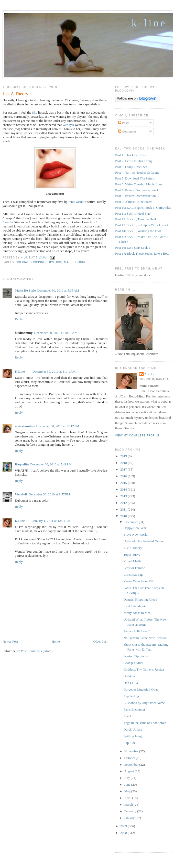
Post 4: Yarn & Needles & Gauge (137, 172)
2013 (124, 496)
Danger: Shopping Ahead (140, 599)
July (128, 778)
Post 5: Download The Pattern (135, 178)
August (130, 771)
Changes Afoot (133, 663)
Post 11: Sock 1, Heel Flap (133, 213)
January (130, 818)
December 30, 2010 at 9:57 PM (49, 494)
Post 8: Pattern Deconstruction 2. (137, 196)
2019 (124, 456)
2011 (124, 509)
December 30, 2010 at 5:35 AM (58, 290)
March (129, 805)
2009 (124, 826)
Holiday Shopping (31, 262)
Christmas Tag (133, 575)
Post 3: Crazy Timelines (131, 167)
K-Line (149, 23)
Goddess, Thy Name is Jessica (144, 669)
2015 (124, 483)
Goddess (129, 676)
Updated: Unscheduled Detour (144, 541)
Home (56, 641)
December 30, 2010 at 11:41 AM (54, 371)
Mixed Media (132, 561)
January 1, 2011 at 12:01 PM (51, 521)
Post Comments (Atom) (37, 651)
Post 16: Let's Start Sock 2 (133, 248)
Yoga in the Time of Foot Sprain (145, 723)
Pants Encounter (134, 709)
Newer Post (10, 641)
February (131, 811)
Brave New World (135, 535)
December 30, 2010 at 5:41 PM (51, 464)
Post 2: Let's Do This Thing (133, 161)
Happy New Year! (135, 528)
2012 (124, 503)
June (128, 785)
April (128, 798)
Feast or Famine (134, 568)
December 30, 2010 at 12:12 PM (58, 426)
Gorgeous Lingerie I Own (140, 689)
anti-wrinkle (78, 202)
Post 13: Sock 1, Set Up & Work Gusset (142, 225)
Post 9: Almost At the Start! (133, 202)
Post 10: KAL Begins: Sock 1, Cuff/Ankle (143, 208)
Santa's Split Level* (137, 631)
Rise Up (129, 716)
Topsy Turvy (132, 555)
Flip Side (129, 743)
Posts (124, 123)
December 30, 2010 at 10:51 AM (56, 333)
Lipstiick (55, 262)
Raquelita (22, 464)
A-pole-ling (131, 696)
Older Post (100, 641)
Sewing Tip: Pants (135, 656)
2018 (124, 463)
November (132, 751)
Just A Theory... (134, 548)
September (132, 765)
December (132, 522)
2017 (124, 469)
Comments (127, 131)
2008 (124, 833)
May (128, 791)
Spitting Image (133, 736)
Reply (19, 319)
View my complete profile (137, 436)
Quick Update (133, 729)
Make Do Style (25, 290)
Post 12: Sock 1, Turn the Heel (135, 219)
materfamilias (25, 426)
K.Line (20, 371)
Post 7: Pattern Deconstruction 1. (137, 190)
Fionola (8, 222)
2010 (124, 516)
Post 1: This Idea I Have (131, 155)
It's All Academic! (135, 606)
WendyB (68, 125)
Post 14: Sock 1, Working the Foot (138, 231)
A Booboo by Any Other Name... (145, 703)
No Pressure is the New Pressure (145, 638)
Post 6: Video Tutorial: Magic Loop (139, 184)
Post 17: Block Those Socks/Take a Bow (142, 253)
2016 (124, 476)
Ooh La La (130, 683)
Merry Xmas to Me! (137, 613)
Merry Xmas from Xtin (139, 581)
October (130, 758)
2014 (124, 489)
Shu (35, 112)
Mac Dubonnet (76, 262)
